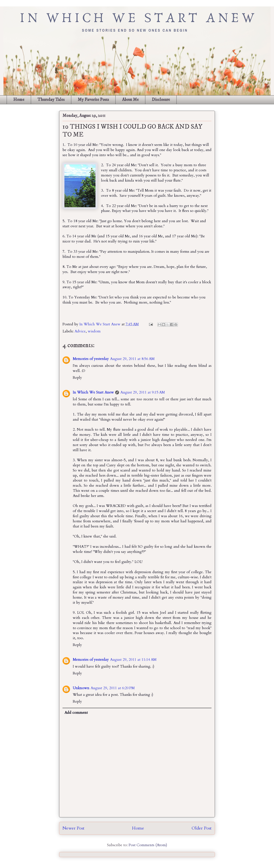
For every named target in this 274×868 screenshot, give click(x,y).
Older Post (202, 828)
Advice (80, 331)
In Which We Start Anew (101, 324)
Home (19, 100)
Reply (77, 378)
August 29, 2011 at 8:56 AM (132, 359)
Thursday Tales (51, 100)
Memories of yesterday (91, 359)
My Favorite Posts (93, 100)
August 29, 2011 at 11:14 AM (133, 660)
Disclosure (161, 100)
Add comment (76, 713)
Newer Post (73, 828)
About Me (130, 100)
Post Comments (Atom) (148, 845)
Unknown (81, 688)
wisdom (94, 331)
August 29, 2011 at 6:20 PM (113, 688)
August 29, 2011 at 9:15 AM (143, 392)
